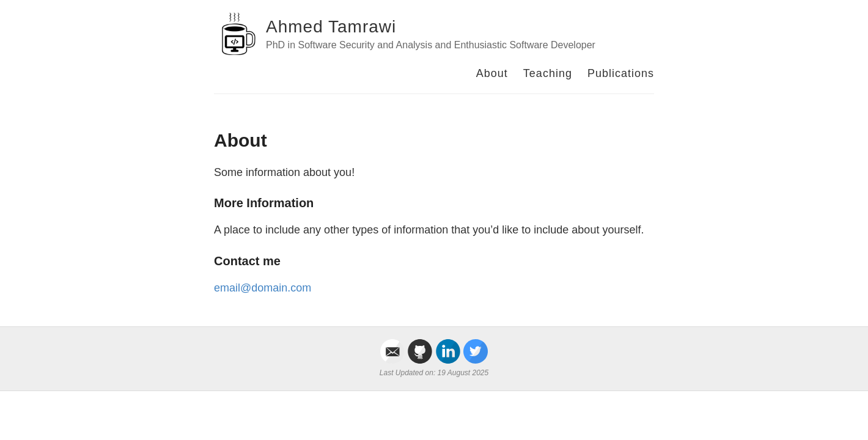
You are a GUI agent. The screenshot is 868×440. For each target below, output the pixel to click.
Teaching (548, 73)
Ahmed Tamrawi (331, 27)
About (492, 73)
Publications (621, 73)
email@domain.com (263, 288)
